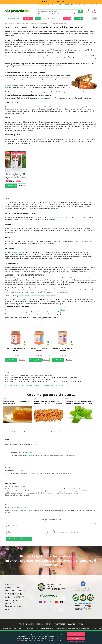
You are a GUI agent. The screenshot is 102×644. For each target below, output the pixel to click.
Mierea (63, 310)
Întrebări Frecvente (14, 607)
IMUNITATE (47, 18)
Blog (95, 18)
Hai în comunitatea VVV (15, 598)
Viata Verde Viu (10, 24)
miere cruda (36, 66)
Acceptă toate (76, 634)
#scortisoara (49, 385)
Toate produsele (13, 18)
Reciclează (10, 604)
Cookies (40, 625)
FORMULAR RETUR (12, 588)
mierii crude (16, 253)
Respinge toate (76, 638)
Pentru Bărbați (57, 18)
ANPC (81, 625)
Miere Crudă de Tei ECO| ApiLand (39, 349)
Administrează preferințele (75, 642)
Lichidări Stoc (78, 18)
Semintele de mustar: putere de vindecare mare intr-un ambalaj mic (48, 402)
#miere (23, 385)
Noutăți (38, 18)
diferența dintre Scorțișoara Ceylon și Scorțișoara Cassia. (38, 296)
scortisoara (41, 98)
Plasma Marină (74, 14)
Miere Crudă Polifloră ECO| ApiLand (16, 349)
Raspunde (23, 442)
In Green (55, 14)
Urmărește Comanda (14, 595)
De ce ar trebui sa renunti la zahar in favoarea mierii (17, 402)
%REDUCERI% (28, 18)
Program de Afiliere (14, 601)
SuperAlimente (62, 14)
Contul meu (79, 5)
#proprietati (38, 385)
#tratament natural (62, 385)
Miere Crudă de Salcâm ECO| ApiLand (63, 349)
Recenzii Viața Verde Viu (15, 592)
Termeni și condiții (27, 625)
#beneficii (8, 385)
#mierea (30, 385)
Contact (95, 5)
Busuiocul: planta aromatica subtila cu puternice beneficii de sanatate (79, 402)
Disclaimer (72, 625)
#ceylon (16, 385)
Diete (4, 399)
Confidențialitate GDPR (56, 625)
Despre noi (87, 5)
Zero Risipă (67, 18)
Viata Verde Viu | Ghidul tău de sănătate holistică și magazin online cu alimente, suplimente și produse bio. (54, 629)
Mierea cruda (10, 86)
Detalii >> (22, 186)
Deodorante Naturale (46, 14)
